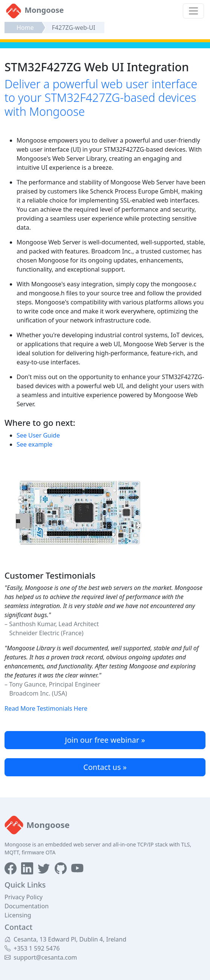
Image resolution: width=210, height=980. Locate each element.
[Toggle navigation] (193, 11)
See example (34, 444)
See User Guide (38, 435)
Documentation (27, 906)
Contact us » (105, 767)
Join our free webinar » (105, 740)
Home (25, 28)
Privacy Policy (24, 897)
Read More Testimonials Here (46, 708)
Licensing (18, 915)
